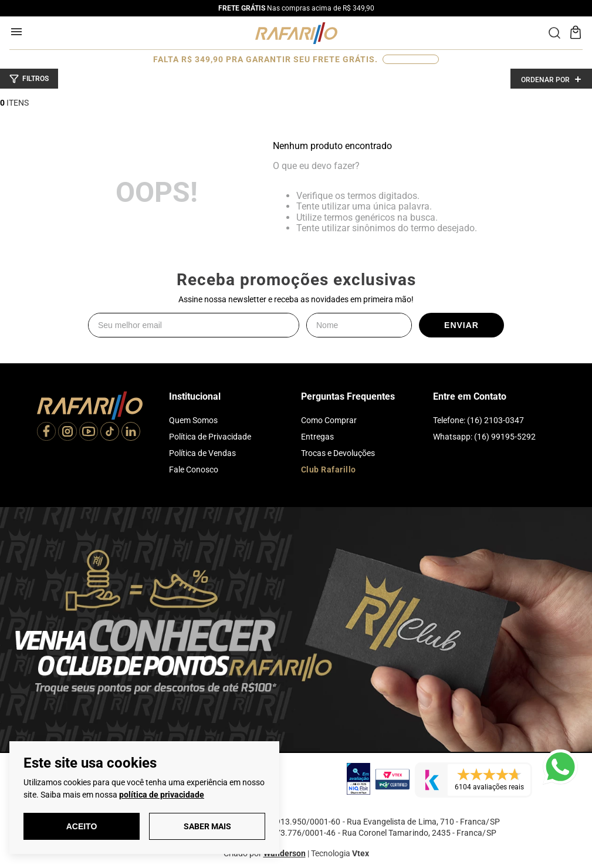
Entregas (317, 437)
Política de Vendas (202, 453)
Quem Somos (193, 420)
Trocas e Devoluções (338, 453)
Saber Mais (207, 826)
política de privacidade (162, 795)
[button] (29, 79)
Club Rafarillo (329, 470)
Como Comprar (329, 420)
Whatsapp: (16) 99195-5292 (484, 437)
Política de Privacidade (210, 437)
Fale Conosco (194, 470)
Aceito (82, 826)
